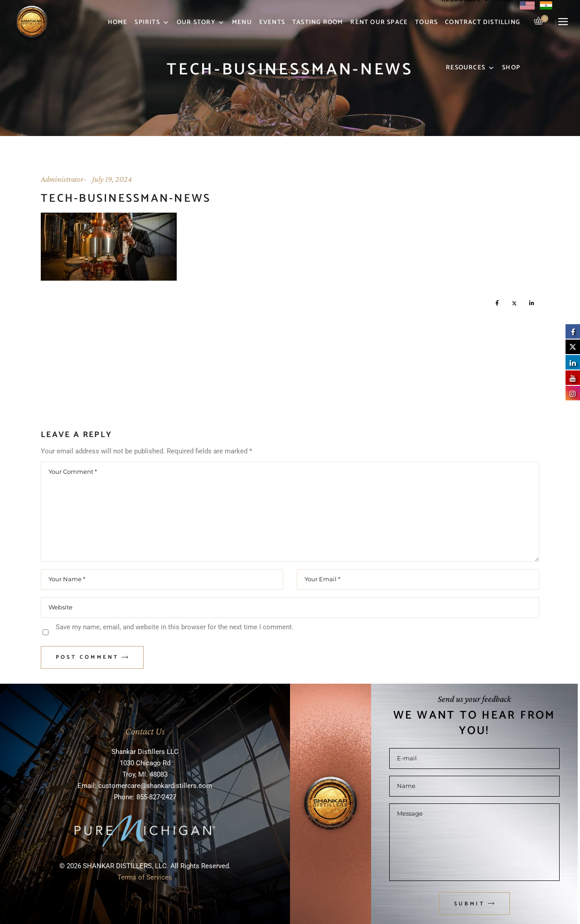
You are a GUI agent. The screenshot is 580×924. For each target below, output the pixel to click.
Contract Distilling (483, 22)
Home (118, 22)
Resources (470, 68)
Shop (511, 68)
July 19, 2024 (112, 179)
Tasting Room (318, 22)
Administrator (62, 179)
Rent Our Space (379, 22)
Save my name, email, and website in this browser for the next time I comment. (175, 627)
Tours (426, 22)
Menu (242, 22)
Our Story (201, 23)
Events (272, 22)
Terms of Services (145, 877)
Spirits (152, 23)
